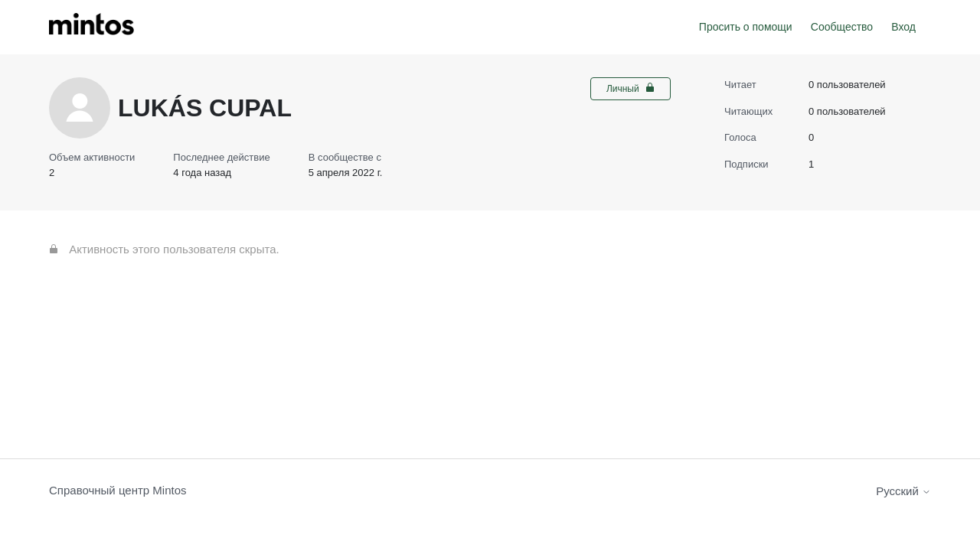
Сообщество (842, 27)
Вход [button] (903, 27)
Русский (903, 491)
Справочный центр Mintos (118, 490)
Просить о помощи (746, 27)
